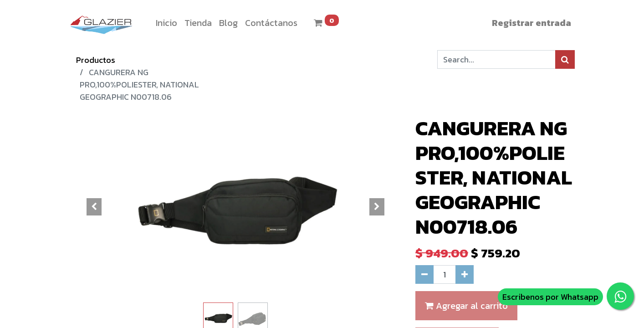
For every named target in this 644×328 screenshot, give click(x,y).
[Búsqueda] (565, 59)
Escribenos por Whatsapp (550, 297)
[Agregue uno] (465, 274)
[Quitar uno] (424, 274)
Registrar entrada (532, 23)
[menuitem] (166, 23)
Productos (96, 60)
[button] (94, 207)
